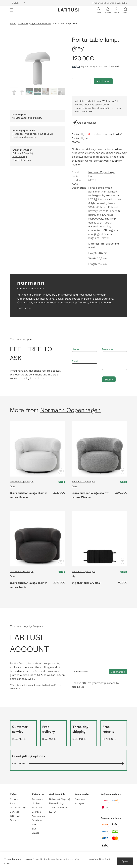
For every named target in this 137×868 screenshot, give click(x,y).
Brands (36, 833)
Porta (92, 176)
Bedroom (37, 812)
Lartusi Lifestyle (19, 808)
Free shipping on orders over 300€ (110, 3)
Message (115, 359)
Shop (61, 482)
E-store (14, 799)
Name (85, 352)
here (90, 111)
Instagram (80, 803)
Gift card (15, 816)
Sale (34, 829)
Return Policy (20, 157)
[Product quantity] (81, 81)
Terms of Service (22, 160)
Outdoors (23, 24)
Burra (13, 486)
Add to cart (103, 81)
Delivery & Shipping (23, 153)
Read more (24, 308)
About (13, 803)
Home (13, 24)
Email (85, 364)
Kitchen (36, 803)
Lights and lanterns (41, 24)
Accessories (38, 816)
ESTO (52, 812)
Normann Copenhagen (102, 172)
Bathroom (37, 808)
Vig (73, 576)
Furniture (37, 820)
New (34, 825)
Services (15, 812)
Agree (125, 861)
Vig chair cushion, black (87, 583)
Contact (14, 820)
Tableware (37, 799)
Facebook (80, 799)
